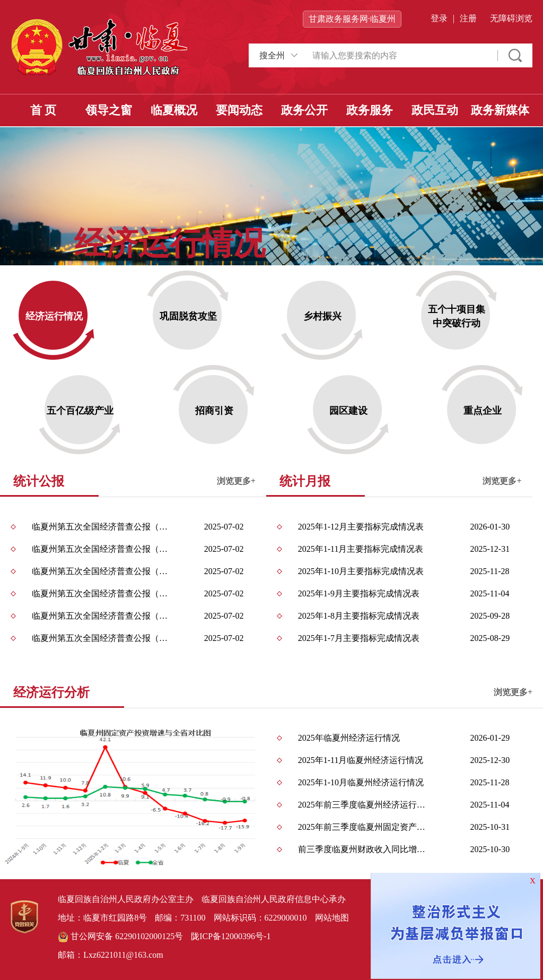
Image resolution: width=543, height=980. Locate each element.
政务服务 (370, 110)
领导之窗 (109, 110)
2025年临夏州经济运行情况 (349, 738)
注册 (468, 18)
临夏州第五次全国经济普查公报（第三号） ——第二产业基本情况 (101, 616)
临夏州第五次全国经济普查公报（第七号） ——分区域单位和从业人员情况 (101, 527)
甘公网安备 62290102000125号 (120, 937)
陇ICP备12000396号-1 (231, 936)
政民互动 (435, 110)
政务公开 (304, 110)
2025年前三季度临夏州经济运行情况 (365, 805)
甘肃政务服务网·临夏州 (352, 19)
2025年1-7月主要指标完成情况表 (359, 638)
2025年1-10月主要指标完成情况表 (361, 571)
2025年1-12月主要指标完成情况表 (361, 527)
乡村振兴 (322, 316)
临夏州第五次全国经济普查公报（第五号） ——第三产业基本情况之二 (101, 571)
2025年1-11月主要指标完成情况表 (361, 549)
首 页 (43, 110)
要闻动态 (239, 110)
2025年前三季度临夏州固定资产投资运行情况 (365, 827)
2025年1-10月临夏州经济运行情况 (361, 782)
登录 (439, 18)
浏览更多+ (236, 481)
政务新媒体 (500, 110)
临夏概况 (174, 110)
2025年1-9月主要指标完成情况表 (359, 593)
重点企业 (483, 411)
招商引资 (214, 411)
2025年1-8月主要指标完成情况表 (359, 616)
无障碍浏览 (511, 18)
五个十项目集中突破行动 (457, 316)
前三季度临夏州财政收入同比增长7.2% (365, 849)
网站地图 (332, 918)
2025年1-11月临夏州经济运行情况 (361, 760)
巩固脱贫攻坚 (188, 316)
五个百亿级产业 (80, 411)
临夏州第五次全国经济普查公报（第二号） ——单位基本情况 (101, 638)
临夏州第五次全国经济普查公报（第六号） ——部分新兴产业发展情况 (101, 549)
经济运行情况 (54, 316)
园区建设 (348, 411)
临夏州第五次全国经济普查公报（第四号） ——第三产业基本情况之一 (101, 593)
